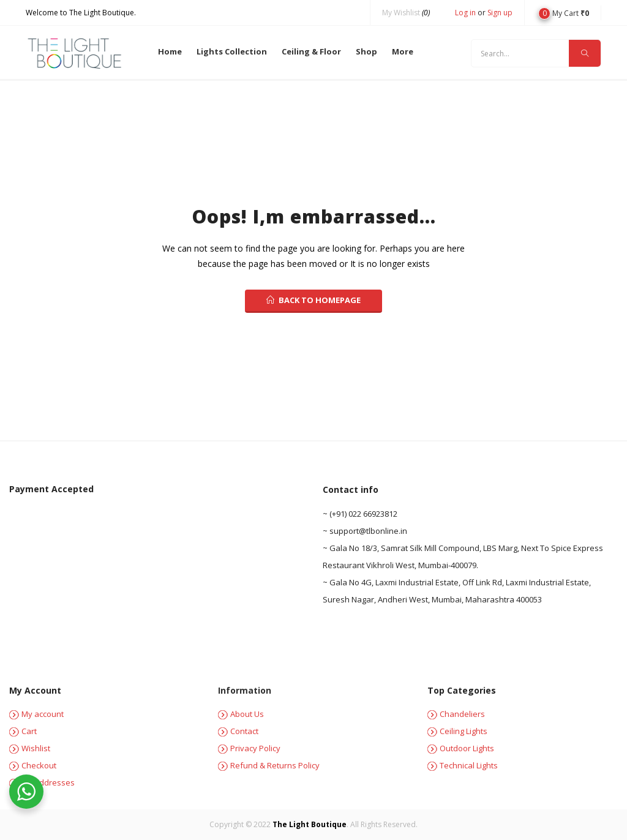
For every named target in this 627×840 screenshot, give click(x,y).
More (403, 51)
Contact (238, 731)
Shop (366, 51)
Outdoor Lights (461, 748)
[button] (564, 13)
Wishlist (30, 748)
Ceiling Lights (457, 731)
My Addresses (42, 782)
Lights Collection (232, 51)
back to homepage (313, 300)
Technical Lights (463, 765)
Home (170, 51)
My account (36, 714)
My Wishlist (406, 13)
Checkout (33, 765)
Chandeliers (456, 714)
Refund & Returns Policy (269, 765)
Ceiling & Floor (311, 51)
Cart (23, 731)
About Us (241, 714)
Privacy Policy (249, 748)
